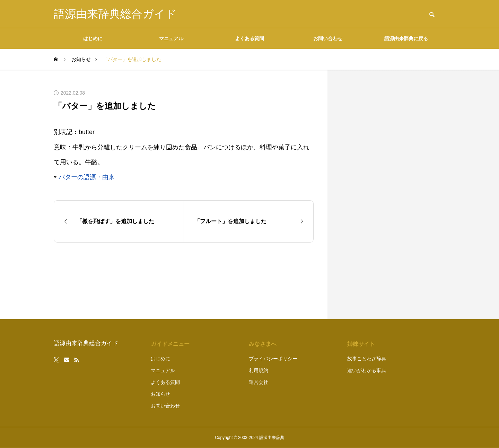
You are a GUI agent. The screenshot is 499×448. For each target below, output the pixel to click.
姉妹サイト (361, 344)
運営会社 (259, 382)
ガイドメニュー (170, 344)
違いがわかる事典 (367, 370)
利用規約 (259, 370)
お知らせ (160, 394)
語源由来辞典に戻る (406, 38)
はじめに (93, 38)
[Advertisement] (393, 194)
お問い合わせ (328, 38)
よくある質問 (249, 38)
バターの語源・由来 (87, 177)
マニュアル (171, 38)
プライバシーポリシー (273, 359)
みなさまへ (263, 344)
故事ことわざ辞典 (367, 359)
